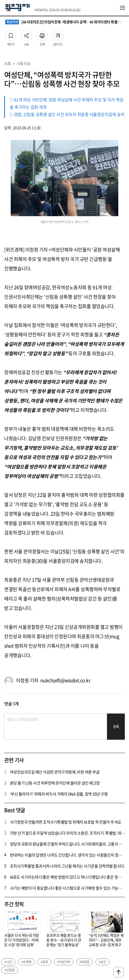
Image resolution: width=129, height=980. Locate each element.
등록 (116, 726)
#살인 (103, 962)
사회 (7, 63)
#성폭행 (26, 962)
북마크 (11, 34)
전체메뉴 (122, 8)
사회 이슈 (24, 63)
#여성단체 (64, 962)
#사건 (8, 962)
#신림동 (10, 970)
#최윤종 (85, 962)
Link (26, 34)
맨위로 (119, 972)
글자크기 (58, 34)
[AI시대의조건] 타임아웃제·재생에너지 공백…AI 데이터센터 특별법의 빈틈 (64, 22)
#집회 (44, 962)
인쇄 (42, 34)
